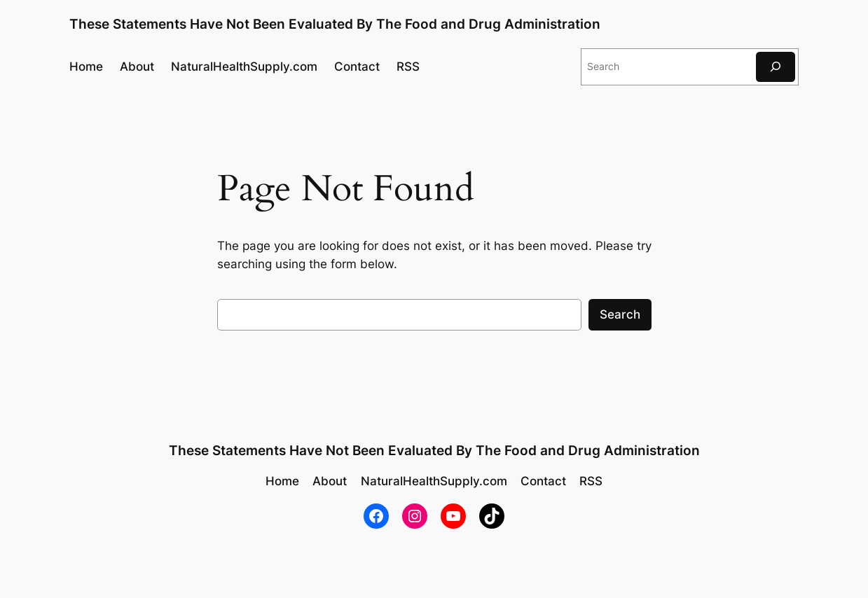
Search (620, 314)
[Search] (776, 67)
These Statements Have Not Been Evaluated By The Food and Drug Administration (335, 24)
